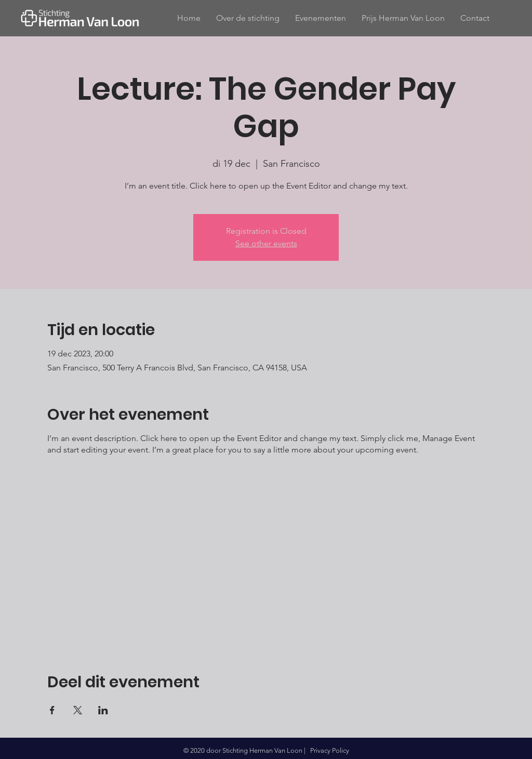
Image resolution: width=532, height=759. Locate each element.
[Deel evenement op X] (78, 710)
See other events (266, 243)
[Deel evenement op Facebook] (52, 710)
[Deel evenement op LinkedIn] (103, 710)
